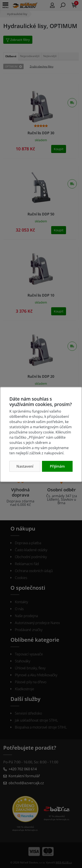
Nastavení (25, 466)
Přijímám (57, 466)
